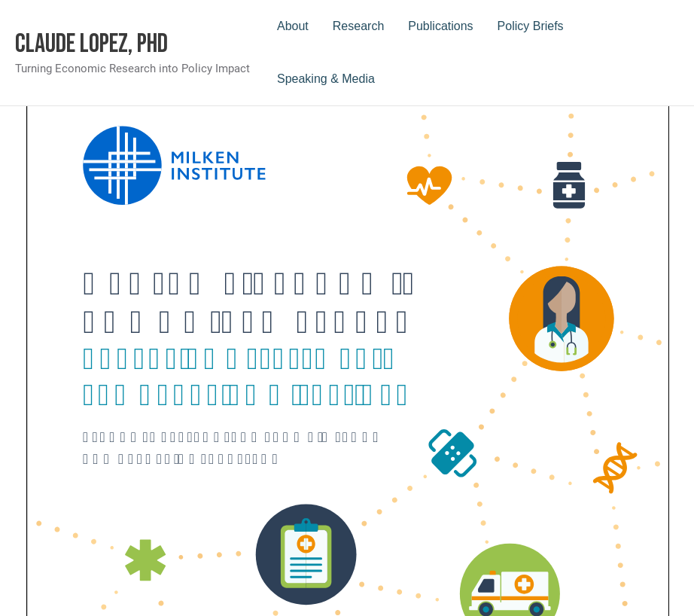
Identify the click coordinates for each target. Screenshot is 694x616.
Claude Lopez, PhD (91, 44)
